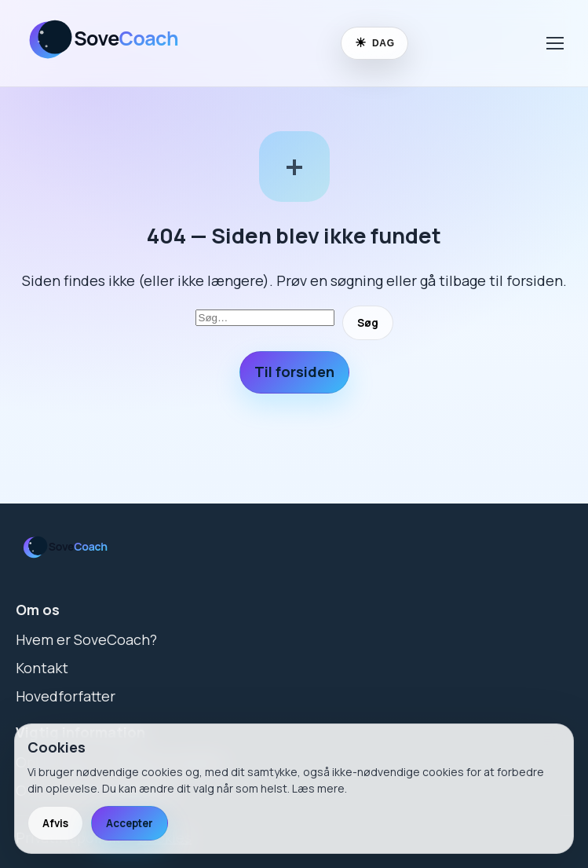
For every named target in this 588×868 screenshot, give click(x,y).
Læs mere (318, 788)
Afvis (55, 823)
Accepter (130, 823)
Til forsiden (294, 372)
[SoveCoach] (114, 65)
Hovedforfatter (66, 696)
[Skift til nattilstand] (374, 43)
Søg (368, 323)
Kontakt (42, 668)
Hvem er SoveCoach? (86, 639)
